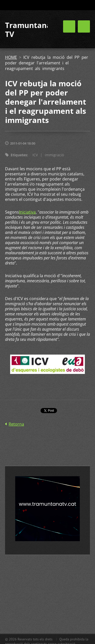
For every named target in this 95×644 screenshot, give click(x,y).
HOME (11, 57)
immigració (54, 155)
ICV (35, 155)
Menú (84, 26)
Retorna (16, 424)
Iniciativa (27, 212)
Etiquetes (19, 155)
